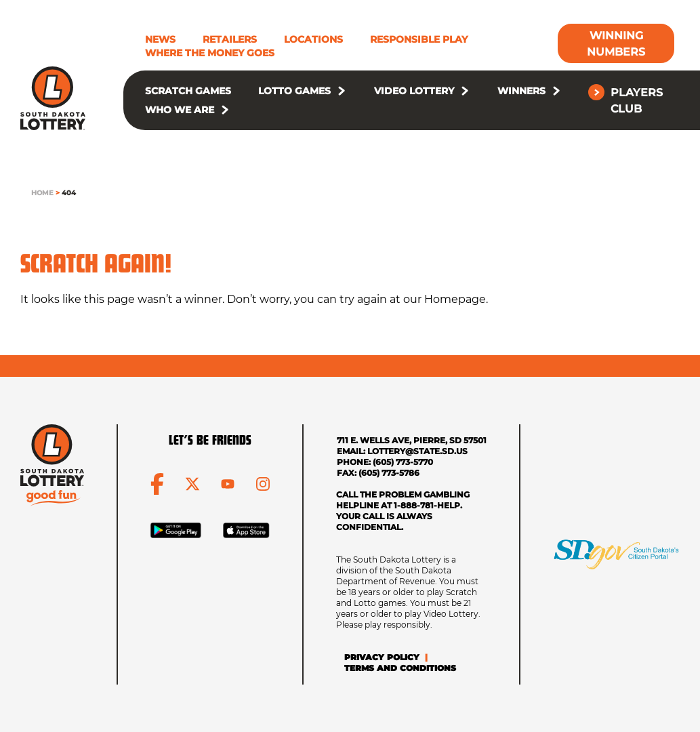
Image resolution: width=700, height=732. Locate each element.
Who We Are (180, 110)
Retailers (230, 39)
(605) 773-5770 (403, 462)
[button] (342, 91)
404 (69, 193)
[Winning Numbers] (616, 43)
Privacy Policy (382, 657)
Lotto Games (294, 91)
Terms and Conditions (400, 668)
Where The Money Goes (210, 53)
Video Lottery (414, 91)
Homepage (455, 299)
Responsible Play (419, 39)
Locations (313, 39)
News (160, 39)
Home (42, 193)
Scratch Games (188, 91)
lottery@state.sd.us (417, 451)
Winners (521, 91)
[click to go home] (53, 98)
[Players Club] (634, 100)
